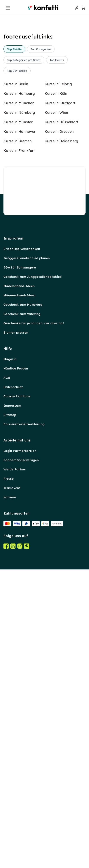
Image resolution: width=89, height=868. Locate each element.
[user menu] (76, 8)
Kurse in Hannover (19, 479)
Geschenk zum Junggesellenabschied (33, 624)
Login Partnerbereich (20, 798)
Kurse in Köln (56, 441)
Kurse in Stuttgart (60, 450)
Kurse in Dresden (59, 479)
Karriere (10, 844)
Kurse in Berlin (16, 431)
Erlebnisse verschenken (22, 596)
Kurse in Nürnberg (19, 460)
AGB (7, 725)
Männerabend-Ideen (20, 643)
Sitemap (10, 762)
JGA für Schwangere (20, 615)
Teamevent (12, 835)
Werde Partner (15, 817)
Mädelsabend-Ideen (19, 633)
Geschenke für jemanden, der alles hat (34, 670)
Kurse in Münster (18, 469)
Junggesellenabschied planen (27, 605)
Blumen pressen (16, 680)
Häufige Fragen (16, 716)
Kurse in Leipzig (58, 431)
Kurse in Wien (56, 460)
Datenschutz (13, 734)
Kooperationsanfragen (21, 807)
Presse (9, 826)
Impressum (12, 753)
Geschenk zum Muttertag (23, 652)
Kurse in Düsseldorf (61, 469)
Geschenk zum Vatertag (22, 661)
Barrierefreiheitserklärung (24, 771)
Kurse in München (19, 450)
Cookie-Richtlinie (17, 743)
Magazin (10, 706)
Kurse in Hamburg (19, 441)
